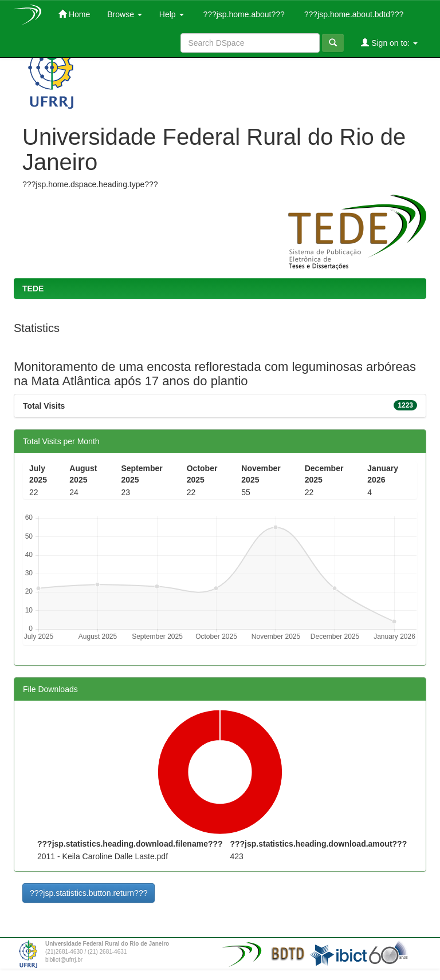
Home (74, 14)
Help (172, 14)
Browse (125, 14)
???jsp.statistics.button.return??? (89, 893)
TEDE (33, 289)
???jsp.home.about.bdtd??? (353, 14)
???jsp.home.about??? (243, 14)
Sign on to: (389, 43)
